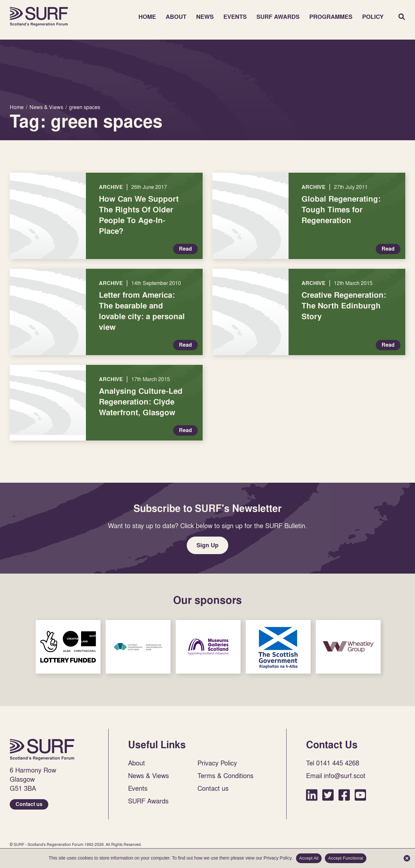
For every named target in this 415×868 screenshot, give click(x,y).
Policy (373, 17)
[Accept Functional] (407, 858)
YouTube (360, 795)
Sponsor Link (68, 647)
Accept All (309, 858)
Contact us (29, 804)
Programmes (331, 17)
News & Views (148, 775)
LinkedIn (312, 795)
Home (39, 17)
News (205, 17)
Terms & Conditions (225, 775)
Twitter (328, 795)
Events (235, 17)
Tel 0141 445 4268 (333, 763)
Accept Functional (346, 858)
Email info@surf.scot (336, 775)
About (176, 17)
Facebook (344, 795)
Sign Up (207, 545)
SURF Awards (278, 17)
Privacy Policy (217, 763)
